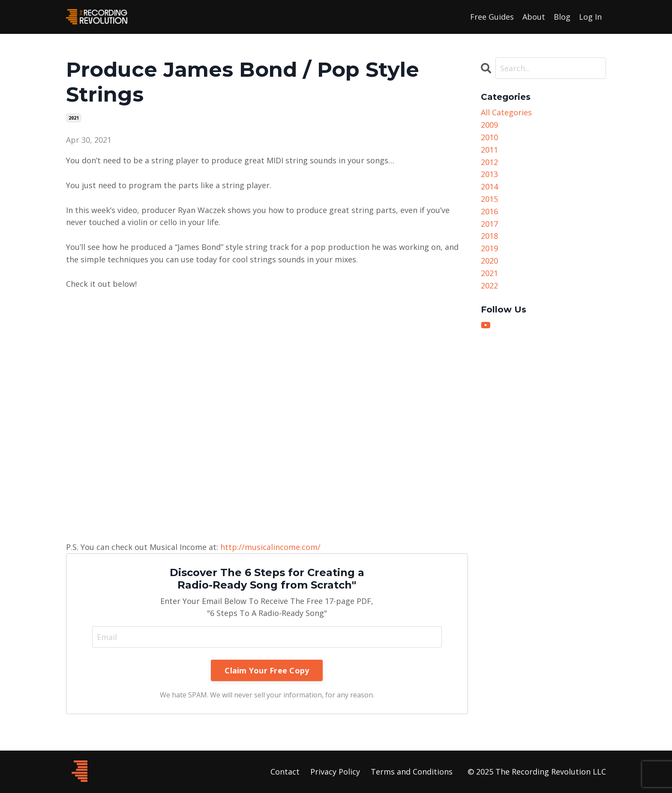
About (534, 17)
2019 (489, 248)
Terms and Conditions (412, 772)
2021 (74, 118)
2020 (489, 261)
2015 (489, 199)
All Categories (506, 112)
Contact (285, 772)
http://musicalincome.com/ (270, 547)
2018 (489, 236)
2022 (489, 285)
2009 (489, 125)
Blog (562, 17)
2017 (489, 224)
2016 (489, 211)
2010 (489, 137)
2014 (489, 186)
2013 (489, 174)
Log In (590, 17)
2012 (489, 162)
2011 (489, 150)
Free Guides (492, 17)
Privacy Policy (335, 772)
